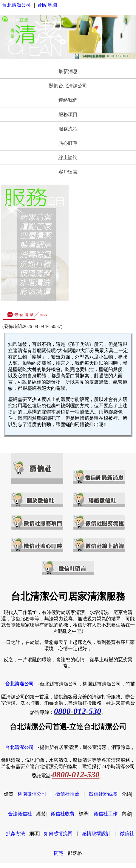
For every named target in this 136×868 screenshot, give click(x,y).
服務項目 (68, 114)
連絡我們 (68, 100)
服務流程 (68, 129)
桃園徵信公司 (32, 794)
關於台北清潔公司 (68, 86)
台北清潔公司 (16, 5)
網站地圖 (48, 5)
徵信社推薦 (67, 794)
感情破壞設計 (96, 833)
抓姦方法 (16, 833)
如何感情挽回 (58, 833)
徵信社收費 (63, 814)
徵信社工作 (106, 814)
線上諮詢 (68, 158)
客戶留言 (68, 172)
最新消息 (68, 71)
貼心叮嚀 (68, 143)
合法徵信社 (20, 814)
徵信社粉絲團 (103, 794)
